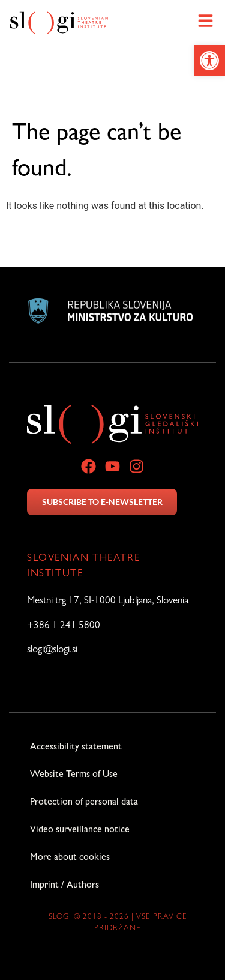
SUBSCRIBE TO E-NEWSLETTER (102, 502)
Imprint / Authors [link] (64, 886)
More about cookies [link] (70, 858)
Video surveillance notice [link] (80, 830)
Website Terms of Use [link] (74, 775)
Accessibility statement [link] (76, 748)
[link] (209, 61)
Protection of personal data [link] (84, 803)
